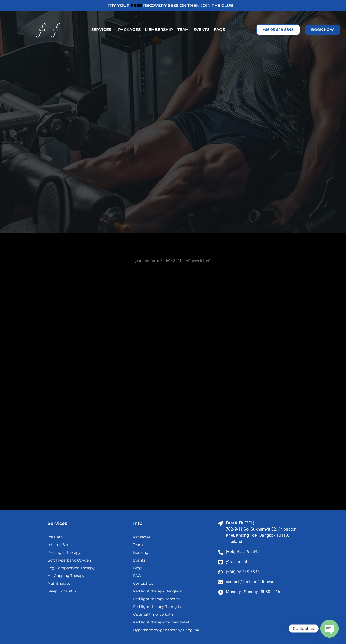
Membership (159, 30)
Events (201, 30)
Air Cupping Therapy (66, 576)
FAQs (219, 30)
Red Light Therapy (64, 552)
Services (103, 30)
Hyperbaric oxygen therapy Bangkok (166, 630)
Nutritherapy (59, 583)
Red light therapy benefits (156, 599)
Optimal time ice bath (153, 614)
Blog (137, 568)
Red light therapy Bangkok (157, 591)
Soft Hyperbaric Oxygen (69, 560)
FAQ (137, 576)
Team (183, 30)
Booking (141, 552)
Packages (129, 30)
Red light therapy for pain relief (161, 622)
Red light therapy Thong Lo (158, 607)
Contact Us (143, 583)
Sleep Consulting (63, 591)
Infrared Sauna (61, 545)
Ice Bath (55, 537)
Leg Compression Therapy (71, 568)
